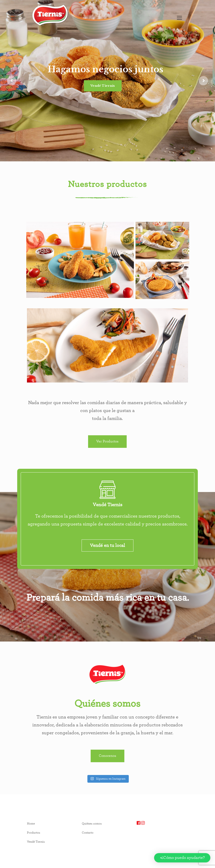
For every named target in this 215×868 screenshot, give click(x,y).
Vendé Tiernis (103, 86)
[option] (34, 33)
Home (31, 824)
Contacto (88, 833)
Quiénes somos (92, 824)
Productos (34, 833)
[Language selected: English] (34, 33)
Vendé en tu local (107, 545)
